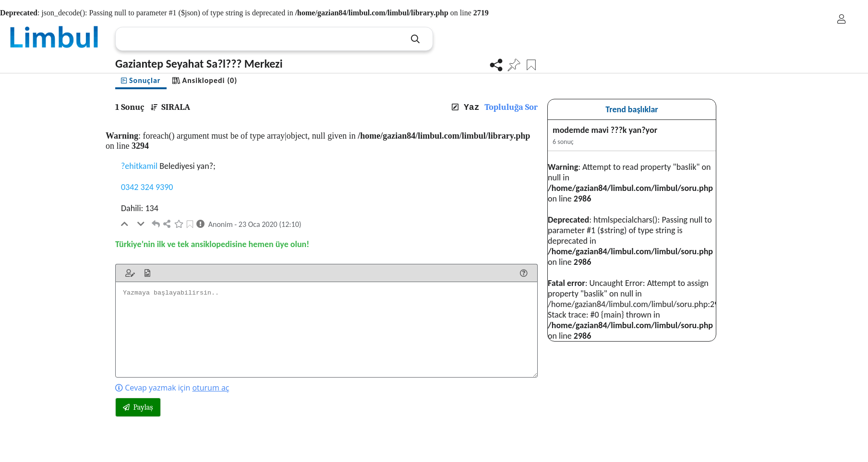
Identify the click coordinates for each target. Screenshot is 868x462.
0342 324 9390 (147, 187)
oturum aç (211, 388)
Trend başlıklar (632, 109)
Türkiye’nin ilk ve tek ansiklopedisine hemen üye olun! (212, 244)
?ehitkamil (139, 166)
